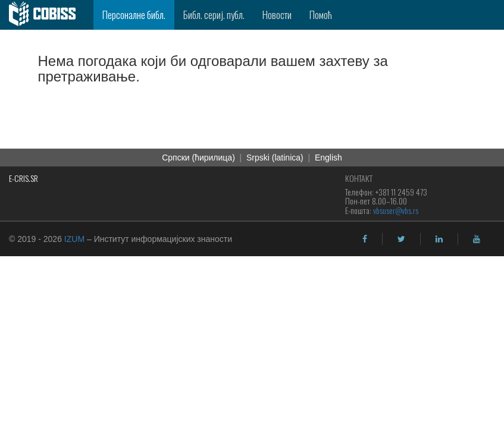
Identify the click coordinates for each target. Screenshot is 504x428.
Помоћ (321, 15)
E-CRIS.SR (24, 178)
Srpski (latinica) (275, 158)
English (328, 158)
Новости (277, 15)
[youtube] (477, 239)
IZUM (74, 239)
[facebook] (365, 239)
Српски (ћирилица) (198, 158)
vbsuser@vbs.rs (396, 210)
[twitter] (401, 239)
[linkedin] (439, 239)
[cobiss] (47, 15)
